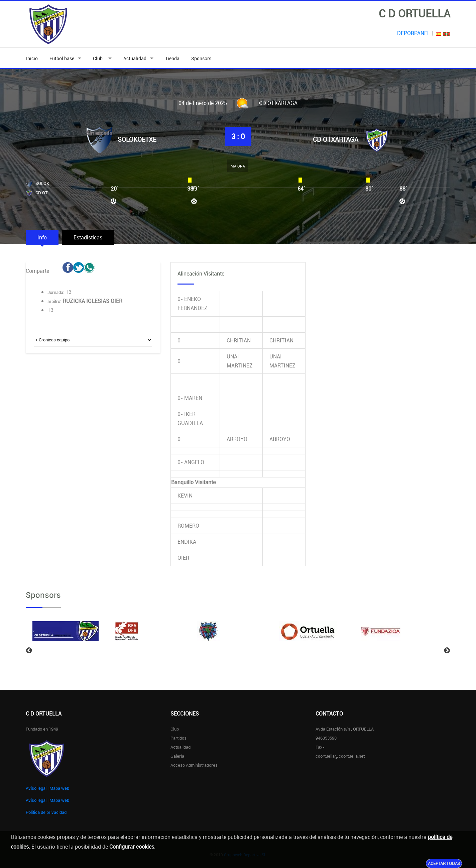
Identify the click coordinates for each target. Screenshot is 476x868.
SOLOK (42, 183)
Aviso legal (36, 788)
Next (447, 651)
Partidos (178, 738)
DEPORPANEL (414, 33)
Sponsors (201, 58)
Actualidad (135, 58)
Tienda (172, 58)
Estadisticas (88, 237)
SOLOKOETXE (137, 139)
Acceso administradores (194, 765)
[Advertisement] (93, 413)
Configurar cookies (132, 847)
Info (42, 237)
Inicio (32, 58)
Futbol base (62, 58)
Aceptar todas (444, 863)
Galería (177, 756)
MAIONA (238, 166)
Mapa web (59, 788)
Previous (29, 651)
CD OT (42, 193)
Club (99, 58)
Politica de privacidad (46, 812)
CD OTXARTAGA (336, 139)
